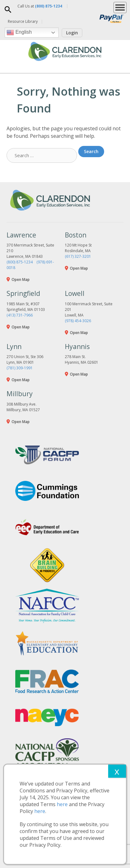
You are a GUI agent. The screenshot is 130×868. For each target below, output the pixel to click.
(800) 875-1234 (20, 262)
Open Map (21, 279)
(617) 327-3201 (78, 256)
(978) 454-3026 (78, 321)
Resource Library (23, 21)
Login (72, 33)
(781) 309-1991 (20, 368)
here (62, 804)
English (19, 32)
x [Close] (117, 771)
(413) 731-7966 (20, 315)
